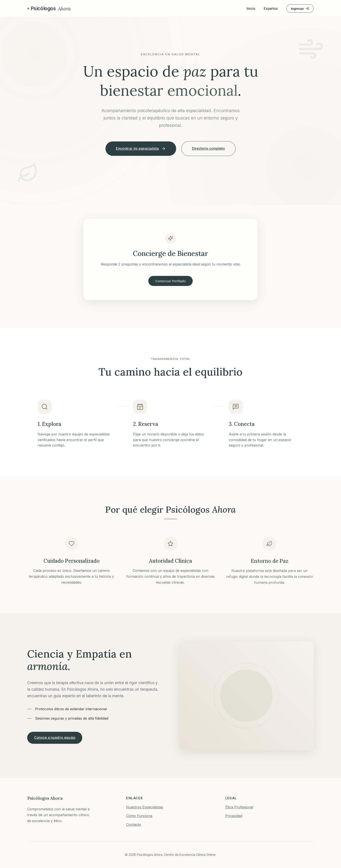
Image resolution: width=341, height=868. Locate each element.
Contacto (134, 824)
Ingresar (300, 9)
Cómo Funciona (139, 816)
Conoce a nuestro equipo (55, 738)
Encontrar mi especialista (141, 149)
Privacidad (234, 816)
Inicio (251, 9)
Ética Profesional (239, 807)
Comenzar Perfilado (170, 281)
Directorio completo (208, 148)
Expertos (271, 9)
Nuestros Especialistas (145, 807)
